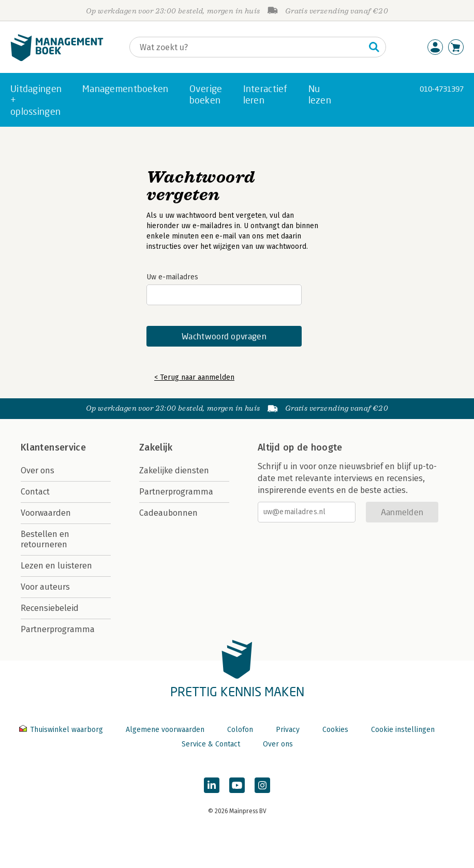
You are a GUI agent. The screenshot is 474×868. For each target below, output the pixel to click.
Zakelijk (156, 447)
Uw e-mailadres (172, 277)
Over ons (38, 470)
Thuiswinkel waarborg (62, 730)
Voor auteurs (45, 587)
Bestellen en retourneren (45, 539)
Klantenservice (53, 447)
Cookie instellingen (403, 730)
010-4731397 (442, 89)
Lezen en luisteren (56, 566)
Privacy (288, 730)
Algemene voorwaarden (165, 730)
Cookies (335, 730)
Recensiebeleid (50, 608)
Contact (35, 492)
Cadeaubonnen (168, 513)
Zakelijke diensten (174, 470)
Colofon (240, 730)
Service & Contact (211, 744)
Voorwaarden (46, 513)
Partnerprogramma (58, 629)
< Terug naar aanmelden (194, 377)
